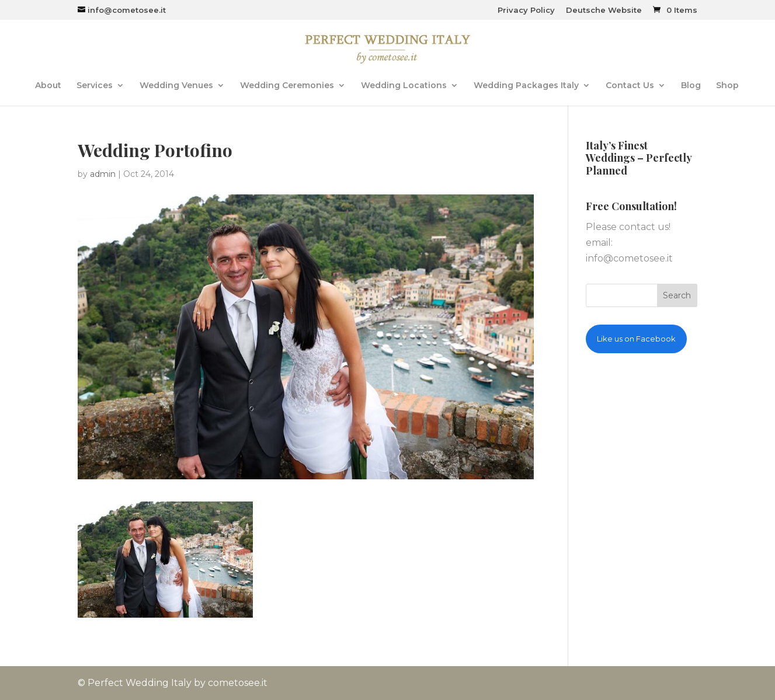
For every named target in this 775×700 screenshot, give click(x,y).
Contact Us (630, 86)
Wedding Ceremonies (287, 86)
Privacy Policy (526, 11)
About (48, 86)
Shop (727, 86)
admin (103, 174)
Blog (691, 86)
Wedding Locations (404, 86)
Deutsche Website (604, 11)
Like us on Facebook (636, 339)
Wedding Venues (176, 86)
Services (95, 86)
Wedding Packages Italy (526, 86)
